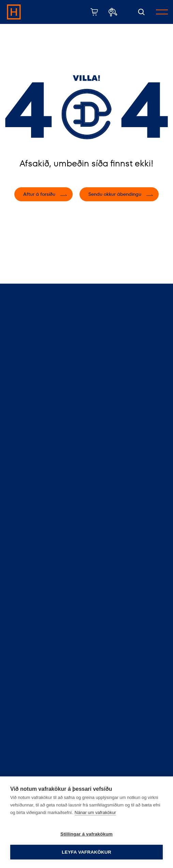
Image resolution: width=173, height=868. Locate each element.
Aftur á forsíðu (39, 194)
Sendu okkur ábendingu (115, 194)
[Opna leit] (141, 12)
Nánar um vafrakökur (95, 812)
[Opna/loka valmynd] (162, 12)
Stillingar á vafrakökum (86, 834)
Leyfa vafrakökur (86, 852)
